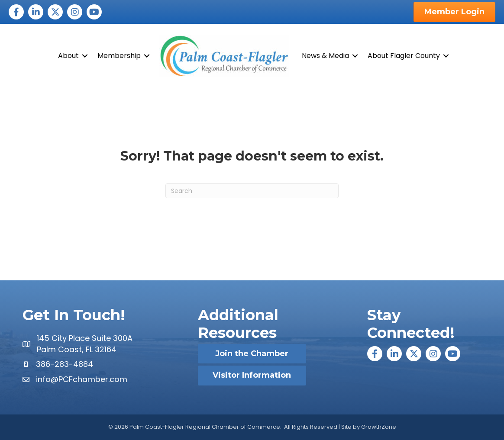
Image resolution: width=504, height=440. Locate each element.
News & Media (325, 56)
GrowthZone (379, 427)
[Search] (252, 191)
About (68, 56)
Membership (119, 56)
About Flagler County (404, 56)
